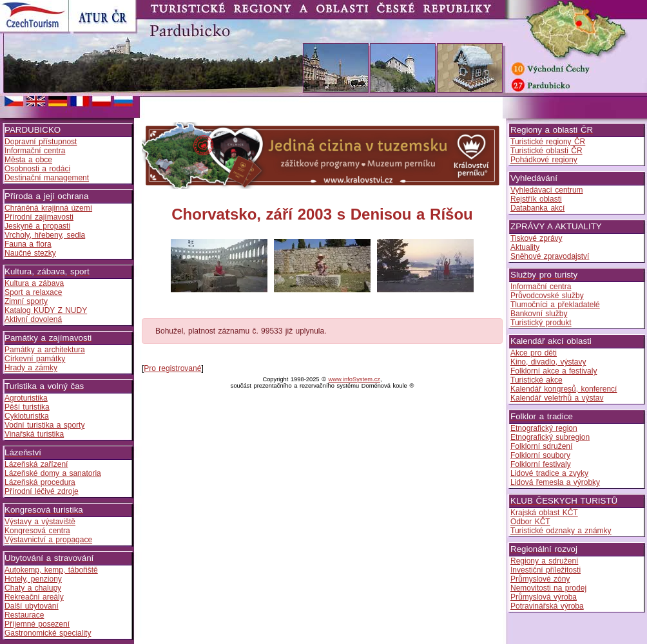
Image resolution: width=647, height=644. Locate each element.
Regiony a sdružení (544, 561)
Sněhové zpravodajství (550, 256)
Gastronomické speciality (48, 633)
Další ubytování (32, 606)
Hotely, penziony (33, 579)
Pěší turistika (27, 407)
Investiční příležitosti (546, 570)
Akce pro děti (534, 353)
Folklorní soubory (540, 455)
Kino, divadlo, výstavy (548, 362)
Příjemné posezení (37, 624)
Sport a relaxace (33, 292)
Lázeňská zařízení (36, 464)
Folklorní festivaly (541, 464)
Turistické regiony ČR (548, 142)
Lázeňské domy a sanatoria (53, 473)
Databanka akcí (537, 208)
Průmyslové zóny (540, 579)
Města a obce (28, 160)
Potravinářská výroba (547, 606)
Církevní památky (35, 359)
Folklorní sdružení (541, 446)
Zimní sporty (26, 301)
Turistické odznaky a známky (561, 531)
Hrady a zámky (31, 368)
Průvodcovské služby (547, 296)
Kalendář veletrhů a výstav (557, 398)
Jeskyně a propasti (37, 226)
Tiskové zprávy (536, 238)
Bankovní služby (539, 314)
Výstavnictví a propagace (48, 540)
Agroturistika (26, 398)
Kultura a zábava (34, 283)
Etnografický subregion (550, 437)
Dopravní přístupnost (41, 142)
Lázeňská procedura (40, 482)
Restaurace (24, 615)
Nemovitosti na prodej (548, 588)
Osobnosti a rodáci (37, 169)
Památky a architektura (45, 350)
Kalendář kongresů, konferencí (564, 389)
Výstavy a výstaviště (40, 522)
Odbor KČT (530, 522)
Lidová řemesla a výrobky (555, 482)
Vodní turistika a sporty (44, 425)
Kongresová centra (37, 531)
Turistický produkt (541, 323)
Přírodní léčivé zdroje (42, 491)
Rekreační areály (34, 597)
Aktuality (525, 247)
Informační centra (35, 151)
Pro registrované (172, 368)
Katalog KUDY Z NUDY (46, 310)
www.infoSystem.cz (354, 379)
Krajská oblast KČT (544, 513)
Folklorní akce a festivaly (554, 371)
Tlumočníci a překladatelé (555, 305)
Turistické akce (536, 380)
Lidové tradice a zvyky (549, 473)
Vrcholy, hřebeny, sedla (45, 235)
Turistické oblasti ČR (546, 151)
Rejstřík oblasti (536, 199)
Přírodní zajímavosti (39, 217)
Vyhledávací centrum (547, 190)
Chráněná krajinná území (48, 208)
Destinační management (47, 178)
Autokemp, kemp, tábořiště (51, 570)
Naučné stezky (30, 253)
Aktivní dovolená (33, 319)
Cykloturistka (27, 416)
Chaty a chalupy (33, 588)
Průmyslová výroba (544, 597)
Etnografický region (544, 428)
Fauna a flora (28, 244)
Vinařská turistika (34, 434)
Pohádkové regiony (544, 160)
